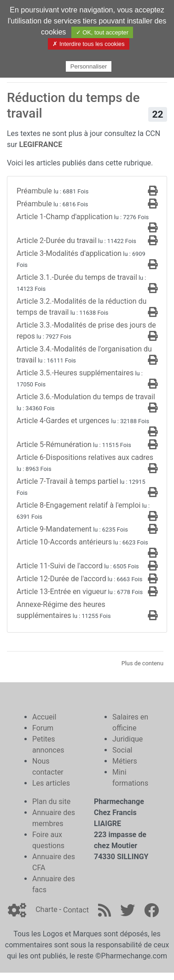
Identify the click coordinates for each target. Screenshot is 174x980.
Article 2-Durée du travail (57, 241)
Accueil (44, 717)
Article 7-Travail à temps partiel (67, 481)
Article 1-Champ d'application (64, 217)
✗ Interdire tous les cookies (88, 44)
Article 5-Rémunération (54, 445)
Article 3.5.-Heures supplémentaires (75, 373)
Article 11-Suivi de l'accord (60, 566)
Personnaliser (89, 66)
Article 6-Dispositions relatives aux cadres (85, 457)
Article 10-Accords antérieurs (64, 542)
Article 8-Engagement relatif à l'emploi (78, 505)
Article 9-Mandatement (54, 529)
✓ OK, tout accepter (102, 32)
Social (122, 750)
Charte (46, 910)
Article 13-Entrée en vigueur (61, 592)
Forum (43, 728)
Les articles (51, 783)
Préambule (35, 191)
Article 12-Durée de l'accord (61, 579)
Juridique (128, 739)
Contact (76, 910)
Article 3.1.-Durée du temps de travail (77, 277)
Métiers (125, 761)
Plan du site (51, 802)
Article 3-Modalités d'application (69, 253)
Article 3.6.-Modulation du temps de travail (86, 397)
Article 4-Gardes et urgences (64, 421)
